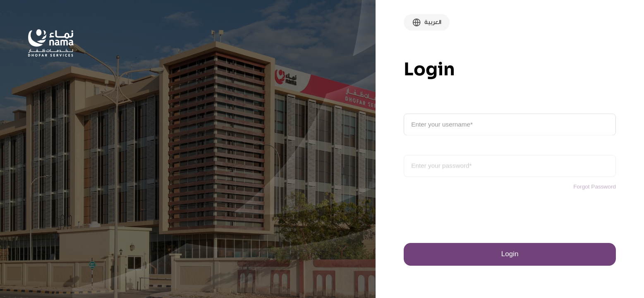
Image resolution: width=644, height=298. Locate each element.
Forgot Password (595, 192)
